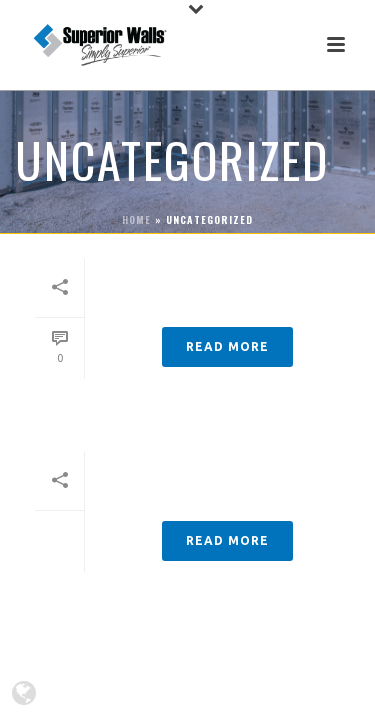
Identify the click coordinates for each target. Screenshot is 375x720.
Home (136, 219)
